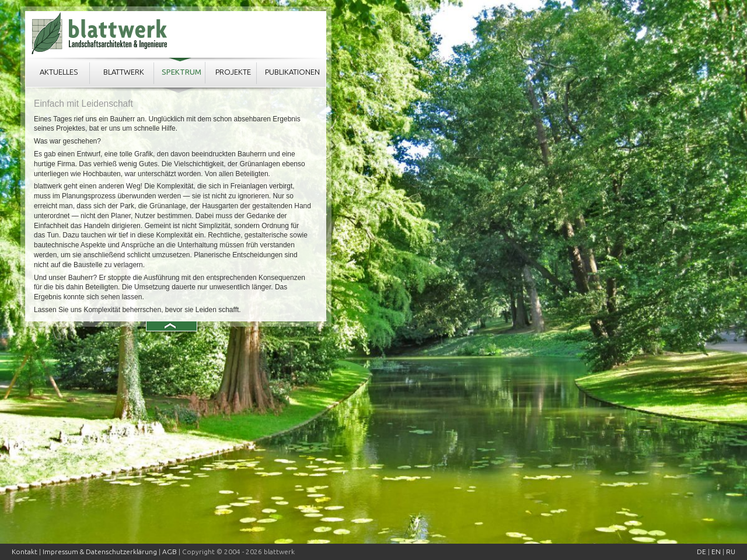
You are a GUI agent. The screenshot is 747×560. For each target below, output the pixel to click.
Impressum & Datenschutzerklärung (100, 552)
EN (716, 552)
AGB (170, 552)
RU (731, 552)
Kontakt (25, 552)
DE (701, 552)
